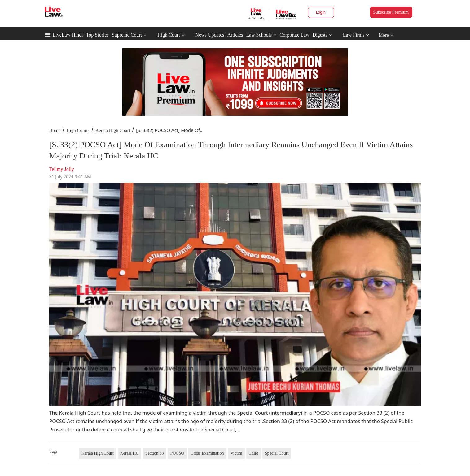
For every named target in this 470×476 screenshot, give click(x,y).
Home (55, 130)
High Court (169, 35)
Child (254, 453)
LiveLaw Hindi (68, 35)
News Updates (210, 35)
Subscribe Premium (391, 12)
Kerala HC (130, 453)
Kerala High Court (113, 130)
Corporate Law (294, 35)
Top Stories (97, 35)
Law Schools (261, 35)
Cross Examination (207, 453)
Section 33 (155, 453)
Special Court (277, 453)
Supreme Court (127, 35)
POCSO (177, 453)
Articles (235, 35)
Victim (236, 453)
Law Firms (356, 35)
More (386, 35)
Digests (320, 35)
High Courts (78, 130)
